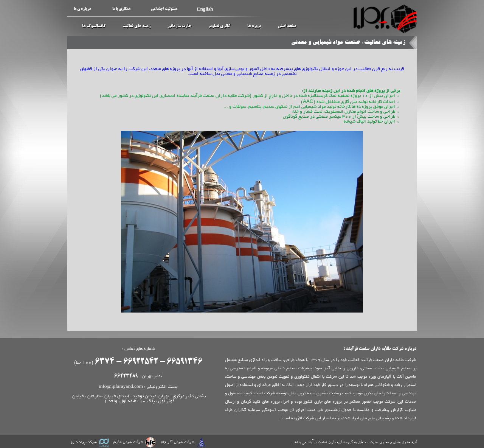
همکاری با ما (121, 9)
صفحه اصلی (287, 26)
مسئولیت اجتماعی (164, 9)
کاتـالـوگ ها (94, 26)
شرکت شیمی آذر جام (178, 443)
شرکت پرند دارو (84, 443)
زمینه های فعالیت (137, 26)
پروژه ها (254, 26)
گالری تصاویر (219, 26)
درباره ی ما (82, 9)
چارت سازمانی (179, 26)
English (205, 9)
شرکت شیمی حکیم (128, 443)
